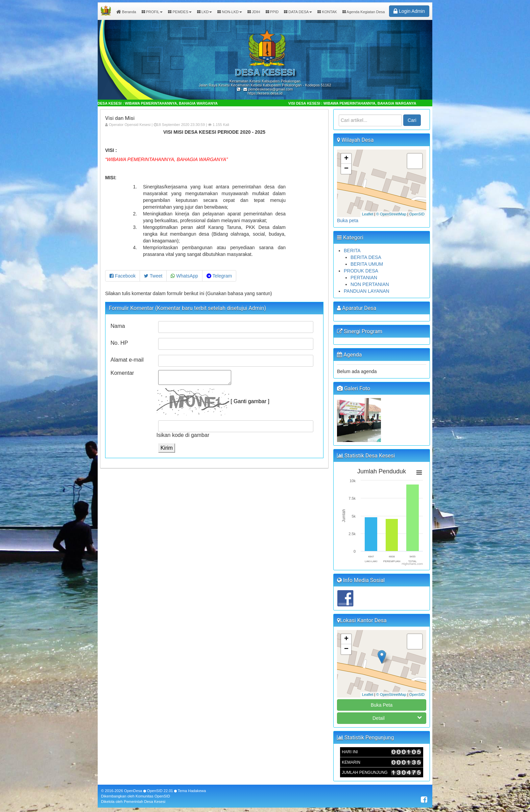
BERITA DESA (366, 257)
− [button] (346, 169)
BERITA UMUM (367, 264)
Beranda (126, 12)
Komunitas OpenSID (153, 796)
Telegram (219, 276)
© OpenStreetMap (391, 214)
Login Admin (409, 11)
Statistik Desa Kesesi (366, 456)
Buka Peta (382, 705)
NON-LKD (230, 12)
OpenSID (417, 214)
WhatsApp (184, 276)
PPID (272, 12)
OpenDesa (133, 791)
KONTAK (327, 12)
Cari (412, 120)
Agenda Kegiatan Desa (364, 12)
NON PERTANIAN (370, 284)
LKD (204, 12)
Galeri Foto (354, 388)
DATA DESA (298, 12)
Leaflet (368, 214)
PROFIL (152, 12)
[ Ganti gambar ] (250, 401)
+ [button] (346, 159)
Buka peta (348, 220)
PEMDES (180, 12)
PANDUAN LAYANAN (367, 291)
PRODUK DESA (361, 271)
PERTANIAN (364, 278)
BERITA (352, 251)
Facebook (123, 276)
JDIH (254, 12)
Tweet (153, 276)
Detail (397, 718)
